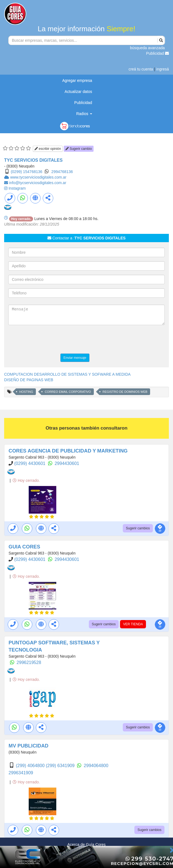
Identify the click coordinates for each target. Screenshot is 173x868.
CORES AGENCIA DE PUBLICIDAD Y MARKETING (68, 451)
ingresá (163, 69)
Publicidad (158, 53)
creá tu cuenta (141, 69)
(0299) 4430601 (30, 463)
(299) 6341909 (61, 766)
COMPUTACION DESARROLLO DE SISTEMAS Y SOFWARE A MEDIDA (67, 374)
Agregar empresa (77, 80)
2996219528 (29, 662)
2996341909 (21, 773)
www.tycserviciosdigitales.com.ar (38, 177)
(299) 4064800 (31, 766)
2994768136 (62, 172)
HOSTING (26, 392)
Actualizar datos (78, 91)
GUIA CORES (24, 547)
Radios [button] (84, 114)
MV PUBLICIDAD (29, 746)
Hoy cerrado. (26, 480)
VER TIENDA (133, 624)
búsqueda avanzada (147, 48)
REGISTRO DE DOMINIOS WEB (125, 392)
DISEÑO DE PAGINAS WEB (29, 380)
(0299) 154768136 (26, 172)
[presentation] (50, 340)
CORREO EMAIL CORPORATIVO (68, 392)
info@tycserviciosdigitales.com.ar (38, 183)
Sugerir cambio (79, 149)
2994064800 (96, 766)
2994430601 (67, 463)
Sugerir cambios (138, 528)
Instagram (17, 188)
